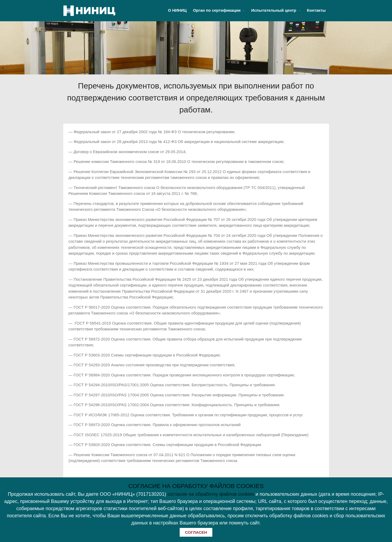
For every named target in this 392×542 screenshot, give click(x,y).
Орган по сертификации (217, 10)
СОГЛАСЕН (196, 532)
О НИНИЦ (177, 10)
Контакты (316, 10)
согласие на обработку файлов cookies (211, 494)
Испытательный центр (274, 10)
